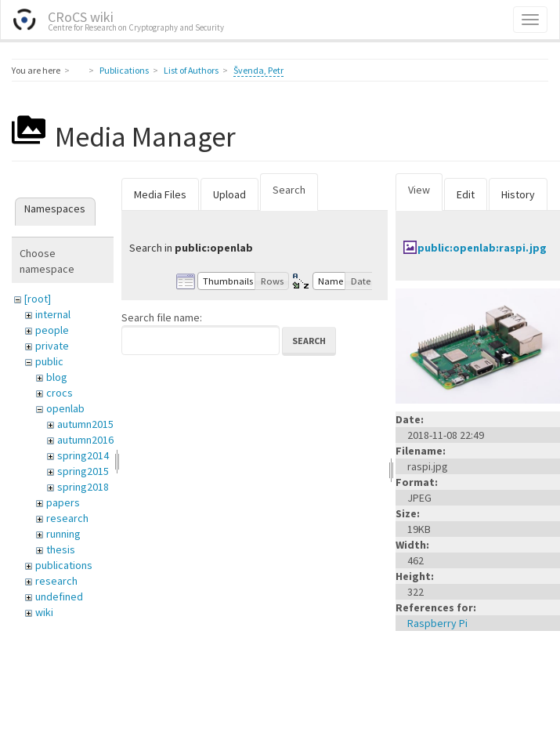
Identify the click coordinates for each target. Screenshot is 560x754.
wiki (44, 612)
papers (63, 502)
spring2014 (83, 455)
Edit (466, 194)
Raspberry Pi (437, 623)
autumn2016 (85, 440)
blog (57, 377)
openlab (65, 408)
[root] (38, 299)
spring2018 (83, 487)
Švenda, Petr (258, 70)
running (63, 534)
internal (53, 314)
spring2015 (83, 471)
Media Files (160, 194)
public (49, 361)
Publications (124, 70)
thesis (61, 549)
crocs (60, 393)
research (67, 518)
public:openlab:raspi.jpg (482, 248)
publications (64, 565)
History (518, 194)
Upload (229, 194)
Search (289, 190)
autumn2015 (85, 424)
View (419, 190)
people (52, 330)
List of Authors (191, 70)
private (52, 346)
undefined (59, 596)
